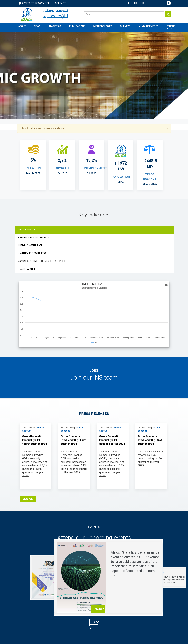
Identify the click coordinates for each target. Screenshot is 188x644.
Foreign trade (68, 620)
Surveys (125, 26)
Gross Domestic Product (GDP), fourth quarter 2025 (35, 374)
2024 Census (68, 606)
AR (142, 3)
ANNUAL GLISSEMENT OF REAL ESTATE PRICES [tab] (43, 261)
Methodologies (107, 620)
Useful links (26, 613)
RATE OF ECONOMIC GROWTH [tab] (34, 237)
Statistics (104, 613)
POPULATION (121, 177)
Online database (69, 599)
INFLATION (33, 168)
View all (28, 433)
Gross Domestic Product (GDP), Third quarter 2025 (73, 374)
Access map (26, 606)
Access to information (36, 3)
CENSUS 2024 (171, 27)
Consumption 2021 (71, 613)
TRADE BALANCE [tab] (27, 269)
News (102, 599)
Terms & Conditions (29, 634)
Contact (60, 3)
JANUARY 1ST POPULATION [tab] (33, 253)
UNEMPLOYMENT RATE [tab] (30, 245)
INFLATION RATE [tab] (27, 230)
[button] (168, 128)
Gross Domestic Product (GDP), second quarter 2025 (112, 374)
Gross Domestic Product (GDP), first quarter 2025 (150, 374)
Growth (62, 168)
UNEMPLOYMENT (95, 168)
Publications (77, 26)
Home (11, 26)
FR (135, 3)
